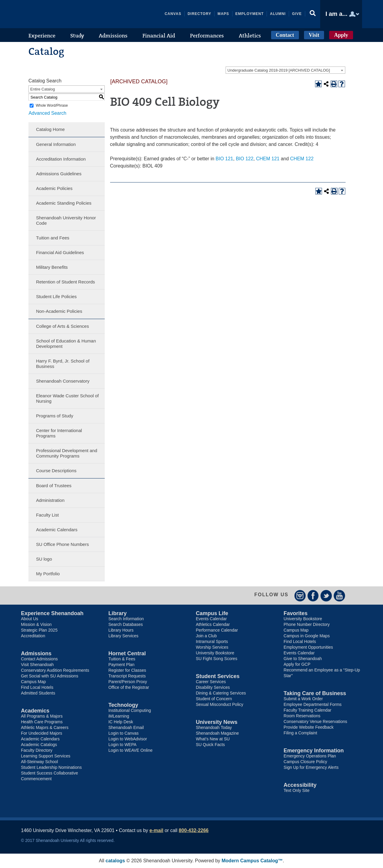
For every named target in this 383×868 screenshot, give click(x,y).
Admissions (36, 653)
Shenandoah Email (126, 727)
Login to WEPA (122, 745)
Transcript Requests (127, 676)
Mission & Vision (36, 624)
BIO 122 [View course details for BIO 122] (245, 159)
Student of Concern (214, 699)
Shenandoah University (66, 14)
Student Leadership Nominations (51, 767)
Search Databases (126, 624)
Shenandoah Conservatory (63, 381)
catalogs (115, 861)
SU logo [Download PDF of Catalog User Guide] (44, 559)
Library (117, 613)
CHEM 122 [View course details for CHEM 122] (302, 159)
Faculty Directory (37, 750)
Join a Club (206, 636)
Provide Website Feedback (309, 727)
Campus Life (212, 613)
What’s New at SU (213, 739)
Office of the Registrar (129, 687)
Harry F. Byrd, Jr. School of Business (63, 364)
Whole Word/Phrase (52, 105)
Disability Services (213, 687)
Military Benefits (52, 267)
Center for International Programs (59, 433)
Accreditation (33, 636)
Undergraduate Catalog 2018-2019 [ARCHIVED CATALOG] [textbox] (279, 70)
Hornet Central (127, 653)
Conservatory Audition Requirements (55, 670)
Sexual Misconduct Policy (219, 704)
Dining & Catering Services (221, 693)
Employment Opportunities (308, 647)
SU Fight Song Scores (216, 659)
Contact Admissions (39, 659)
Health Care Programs (42, 722)
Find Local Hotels (37, 687)
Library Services (123, 636)
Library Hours (121, 630)
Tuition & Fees (122, 659)
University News (216, 722)
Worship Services (212, 647)
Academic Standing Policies (64, 203)
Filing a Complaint (300, 733)
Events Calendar (211, 619)
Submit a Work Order (303, 699)
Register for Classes (127, 670)
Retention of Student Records (65, 282)
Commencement (36, 779)
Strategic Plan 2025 (39, 630)
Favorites (296, 613)
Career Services (211, 682)
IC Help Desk (121, 722)
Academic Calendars (57, 530)
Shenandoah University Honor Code (66, 220)
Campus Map (33, 682)
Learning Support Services (46, 756)
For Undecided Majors (42, 733)
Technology (123, 705)
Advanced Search (47, 113)
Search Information (126, 619)
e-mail (156, 830)
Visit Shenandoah (37, 665)
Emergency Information (314, 751)
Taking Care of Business (315, 693)
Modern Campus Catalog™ (252, 861)
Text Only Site (297, 790)
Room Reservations (302, 716)
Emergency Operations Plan (310, 756)
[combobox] (285, 70)
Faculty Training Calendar (308, 710)
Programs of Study (54, 416)
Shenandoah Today (214, 727)
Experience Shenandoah (52, 613)
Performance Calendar (217, 630)
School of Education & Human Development (66, 344)
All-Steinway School (39, 762)
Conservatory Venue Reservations (315, 721)
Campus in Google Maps (307, 636)
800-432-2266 (194, 830)
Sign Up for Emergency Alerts (311, 767)
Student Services (218, 676)
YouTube (339, 595)
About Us (30, 619)
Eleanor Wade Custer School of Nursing (67, 398)
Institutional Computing (130, 710)
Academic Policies (54, 188)
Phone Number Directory (307, 624)
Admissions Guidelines (59, 174)
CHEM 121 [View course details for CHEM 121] (268, 159)
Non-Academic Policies (59, 311)
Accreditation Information (61, 159)
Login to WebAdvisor (128, 739)
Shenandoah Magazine (217, 733)
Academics (35, 711)
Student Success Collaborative (50, 773)
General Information (56, 144)
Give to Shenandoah (303, 659)
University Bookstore (215, 653)
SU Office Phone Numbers (62, 544)
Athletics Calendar (213, 624)
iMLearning (119, 716)
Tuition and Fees (53, 238)
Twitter (326, 595)
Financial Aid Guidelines (60, 252)
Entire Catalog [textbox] (42, 89)
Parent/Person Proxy (128, 682)
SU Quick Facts (210, 745)
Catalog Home (50, 129)
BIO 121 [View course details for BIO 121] (225, 159)
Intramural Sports (212, 641)
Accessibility (300, 785)
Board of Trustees (54, 486)
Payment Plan (121, 665)
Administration (50, 500)
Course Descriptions (56, 471)
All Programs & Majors (42, 716)
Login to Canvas (123, 733)
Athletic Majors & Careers (45, 727)
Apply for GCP (297, 664)
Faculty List (47, 515)
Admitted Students (38, 693)
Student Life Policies (56, 296)
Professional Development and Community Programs (66, 453)
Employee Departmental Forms (313, 704)
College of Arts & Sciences (62, 326)
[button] (313, 14)
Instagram (300, 595)
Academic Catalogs (39, 745)
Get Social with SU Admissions (50, 676)
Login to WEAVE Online (130, 750)
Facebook (313, 595)
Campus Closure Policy (306, 762)
